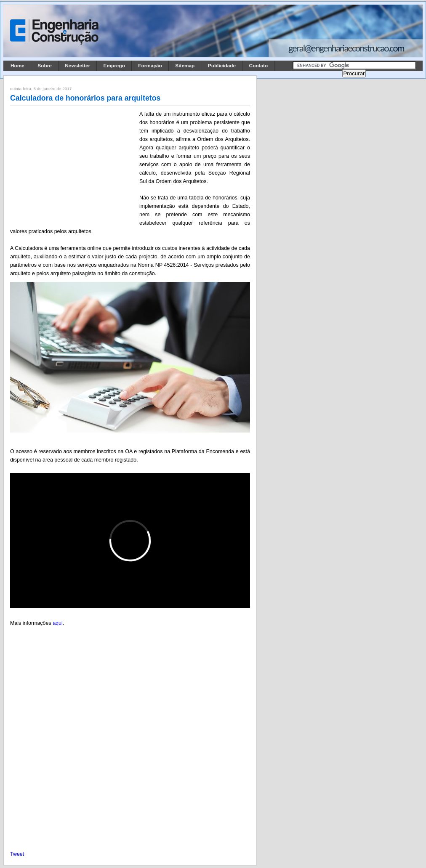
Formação (150, 66)
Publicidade (222, 66)
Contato (259, 66)
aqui (58, 623)
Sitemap (185, 66)
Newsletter (77, 66)
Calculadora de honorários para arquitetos (85, 98)
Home (17, 66)
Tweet (17, 854)
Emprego (114, 66)
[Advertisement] (73, 165)
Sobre (45, 66)
